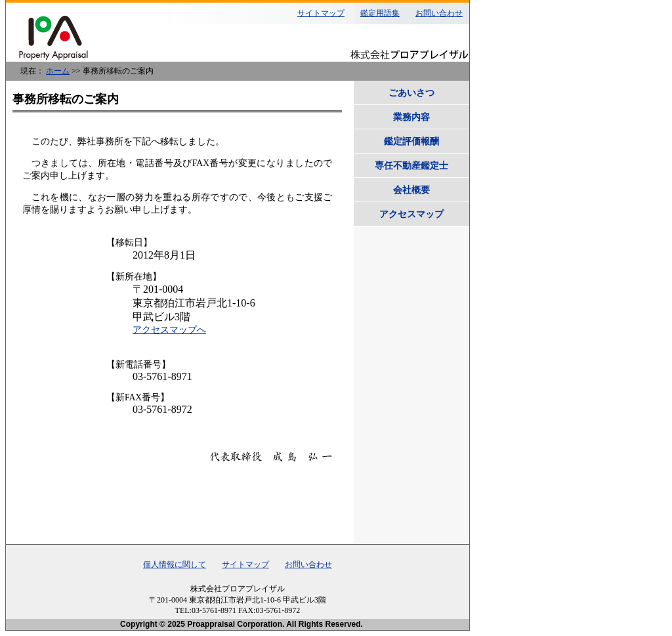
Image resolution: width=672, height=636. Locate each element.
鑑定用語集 (380, 13)
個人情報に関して (175, 564)
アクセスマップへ (169, 330)
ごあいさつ (411, 93)
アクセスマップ (411, 214)
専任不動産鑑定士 (411, 165)
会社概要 (411, 190)
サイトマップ (321, 13)
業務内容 (411, 117)
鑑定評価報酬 (411, 141)
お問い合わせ (439, 13)
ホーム (58, 71)
